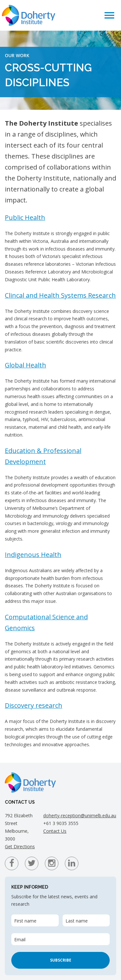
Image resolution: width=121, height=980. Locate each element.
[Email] (60, 939)
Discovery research (34, 705)
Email (20, 939)
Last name (77, 921)
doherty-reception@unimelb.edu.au (80, 815)
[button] (109, 15)
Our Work (17, 55)
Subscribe (61, 960)
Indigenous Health (33, 555)
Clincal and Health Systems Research (60, 295)
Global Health (25, 365)
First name (25, 921)
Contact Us (55, 831)
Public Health (25, 217)
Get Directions (20, 846)
